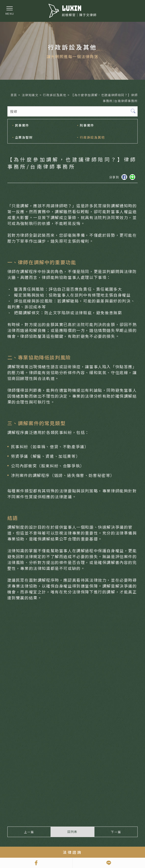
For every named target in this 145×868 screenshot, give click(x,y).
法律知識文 (30, 95)
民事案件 (22, 125)
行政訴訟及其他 (55, 95)
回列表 (72, 832)
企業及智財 (24, 137)
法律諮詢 (72, 852)
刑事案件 (87, 125)
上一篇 (29, 832)
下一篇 (116, 832)
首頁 (14, 95)
